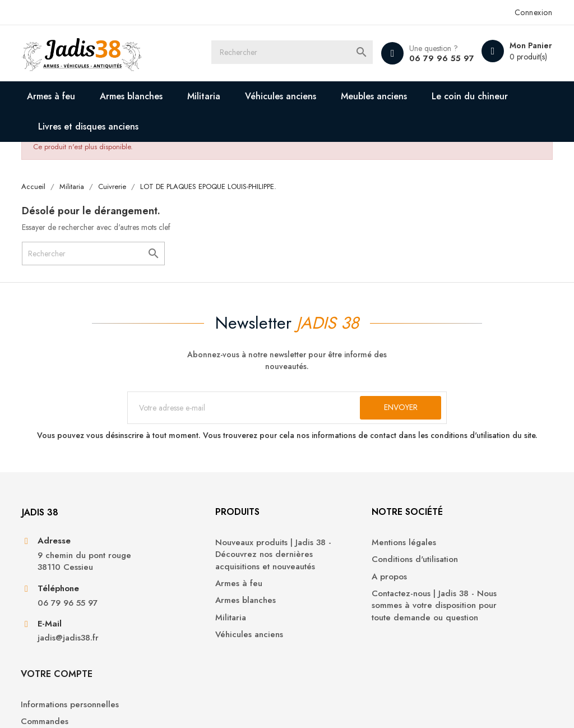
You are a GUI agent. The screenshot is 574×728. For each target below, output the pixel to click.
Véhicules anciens (283, 96)
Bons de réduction (467, 621)
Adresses (449, 604)
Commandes (455, 570)
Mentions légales (328, 553)
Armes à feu (53, 96)
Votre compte (467, 522)
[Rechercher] (300, 53)
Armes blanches (133, 96)
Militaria (206, 96)
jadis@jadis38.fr (70, 650)
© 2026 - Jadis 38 (55, 706)
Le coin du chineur (472, 96)
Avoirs (443, 587)
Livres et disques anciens (91, 126)
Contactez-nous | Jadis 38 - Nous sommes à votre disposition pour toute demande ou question (347, 622)
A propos (313, 587)
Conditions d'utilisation (339, 570)
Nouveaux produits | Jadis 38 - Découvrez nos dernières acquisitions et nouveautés (218, 565)
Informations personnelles (481, 553)
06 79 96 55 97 (439, 58)
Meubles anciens (376, 96)
